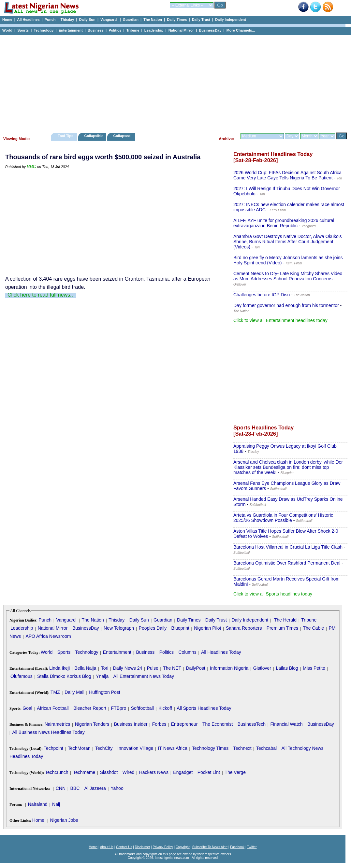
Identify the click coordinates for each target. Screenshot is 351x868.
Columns (187, 652)
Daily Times (177, 20)
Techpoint (53, 748)
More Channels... (241, 30)
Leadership (154, 30)
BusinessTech (252, 724)
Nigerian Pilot (207, 628)
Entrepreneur (184, 724)
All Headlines (28, 20)
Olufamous (22, 676)
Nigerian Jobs (64, 820)
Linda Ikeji (59, 668)
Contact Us (124, 847)
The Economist (218, 724)
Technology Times (210, 748)
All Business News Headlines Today (48, 732)
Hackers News (154, 772)
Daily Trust (201, 20)
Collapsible (94, 136)
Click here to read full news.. (40, 295)
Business (96, 30)
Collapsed (123, 136)
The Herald (285, 620)
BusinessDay (210, 30)
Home (7, 20)
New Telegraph (119, 628)
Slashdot (109, 772)
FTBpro (119, 708)
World (7, 30)
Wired (129, 772)
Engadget (183, 772)
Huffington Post (104, 692)
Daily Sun (87, 20)
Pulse (153, 668)
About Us (107, 847)
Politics (115, 30)
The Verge (235, 772)
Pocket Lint (209, 772)
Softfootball (142, 708)
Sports (23, 30)
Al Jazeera (95, 788)
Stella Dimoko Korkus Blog (64, 676)
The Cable (313, 628)
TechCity (104, 748)
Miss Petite (314, 668)
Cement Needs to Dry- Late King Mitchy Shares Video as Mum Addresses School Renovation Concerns (288, 276)
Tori (105, 668)
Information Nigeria (229, 668)
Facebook (237, 847)
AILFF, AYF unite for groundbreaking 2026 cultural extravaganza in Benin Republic (284, 223)
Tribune (133, 30)
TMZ (55, 692)
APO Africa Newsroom (48, 636)
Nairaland (38, 804)
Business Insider (131, 724)
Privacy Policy (163, 847)
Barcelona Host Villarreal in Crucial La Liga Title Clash (288, 547)
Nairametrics (58, 724)
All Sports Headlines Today (204, 708)
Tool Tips (66, 136)
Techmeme (84, 772)
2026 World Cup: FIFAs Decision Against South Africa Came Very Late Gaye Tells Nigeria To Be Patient (287, 175)
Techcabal (266, 748)
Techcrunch (57, 772)
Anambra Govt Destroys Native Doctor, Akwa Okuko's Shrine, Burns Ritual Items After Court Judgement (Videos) (288, 242)
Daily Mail (74, 692)
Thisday (67, 20)
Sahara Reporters (244, 628)
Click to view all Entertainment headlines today (280, 320)
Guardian (131, 20)
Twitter (252, 847)
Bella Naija (85, 668)
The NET (172, 668)
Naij (56, 804)
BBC (31, 166)
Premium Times (282, 628)
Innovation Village (135, 748)
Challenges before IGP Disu (262, 295)
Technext (242, 748)
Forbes (159, 724)
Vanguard (109, 20)
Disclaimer (143, 847)
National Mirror (181, 30)
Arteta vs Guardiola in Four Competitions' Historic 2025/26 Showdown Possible (283, 518)
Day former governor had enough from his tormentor (286, 305)
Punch (50, 20)
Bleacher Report (90, 708)
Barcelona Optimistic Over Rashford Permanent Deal (287, 563)
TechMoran (79, 748)
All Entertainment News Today (144, 676)
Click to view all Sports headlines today (273, 594)
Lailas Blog (287, 668)
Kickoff (165, 708)
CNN (61, 788)
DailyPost (196, 668)
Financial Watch (286, 724)
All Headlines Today (221, 652)
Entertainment (71, 30)
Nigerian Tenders (92, 724)
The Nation (153, 20)
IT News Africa (173, 748)
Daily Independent (231, 20)
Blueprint (180, 628)
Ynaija (102, 676)
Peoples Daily (153, 628)
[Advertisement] (173, 82)
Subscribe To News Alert (210, 847)
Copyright (183, 847)
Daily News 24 (128, 668)
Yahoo (117, 788)
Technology (44, 30)
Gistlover (262, 668)
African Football (53, 708)
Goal (27, 708)
